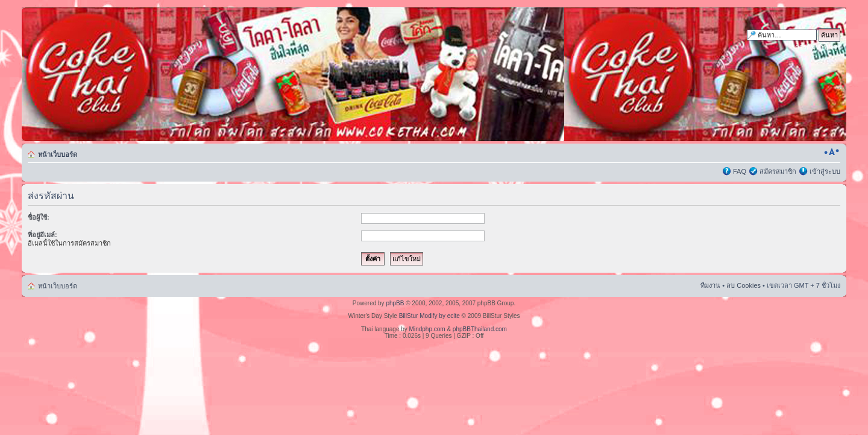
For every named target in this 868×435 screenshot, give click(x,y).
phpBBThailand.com (480, 329)
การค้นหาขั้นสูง (818, 47)
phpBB (395, 303)
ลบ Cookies (744, 285)
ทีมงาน (710, 285)
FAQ (740, 171)
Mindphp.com (427, 329)
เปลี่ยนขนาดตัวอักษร (832, 152)
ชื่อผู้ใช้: (39, 217)
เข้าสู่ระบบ (825, 171)
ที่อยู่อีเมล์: (42, 235)
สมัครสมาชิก (778, 171)
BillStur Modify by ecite (429, 316)
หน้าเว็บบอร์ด (58, 154)
